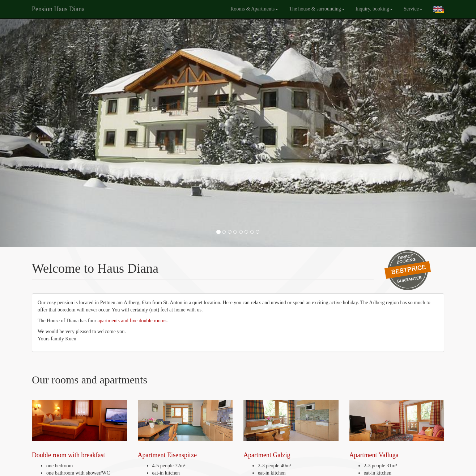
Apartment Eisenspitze (185, 429)
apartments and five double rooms (131, 321)
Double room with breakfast (79, 429)
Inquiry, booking (374, 9)
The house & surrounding (317, 9)
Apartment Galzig (291, 429)
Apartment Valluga (397, 429)
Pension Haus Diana (58, 9)
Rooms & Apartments (254, 9)
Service (413, 9)
